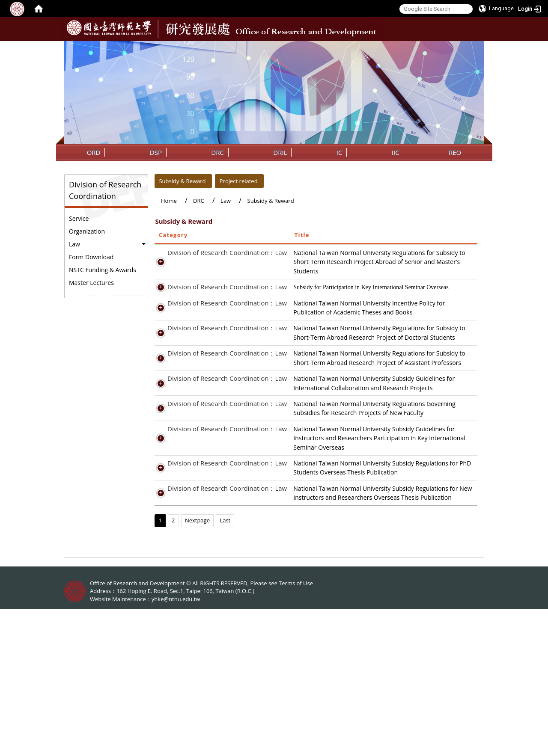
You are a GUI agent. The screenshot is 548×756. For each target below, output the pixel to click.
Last (225, 667)
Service (79, 218)
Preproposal (418, 479)
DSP (156, 152)
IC (340, 152)
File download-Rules (429, 539)
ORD (94, 152)
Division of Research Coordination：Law (218, 252)
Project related (239, 181)
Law (74, 244)
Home (169, 201)
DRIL (280, 152)
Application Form (424, 262)
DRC (217, 152)
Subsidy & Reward (182, 181)
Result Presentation (428, 445)
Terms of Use (296, 729)
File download (420, 296)
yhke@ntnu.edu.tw (176, 746)
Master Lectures (91, 283)
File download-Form (429, 626)
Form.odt (414, 591)
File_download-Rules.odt (435, 583)
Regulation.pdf (421, 505)
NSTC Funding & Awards (103, 270)
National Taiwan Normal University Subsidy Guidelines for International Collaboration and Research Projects (335, 479)
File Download (420, 321)
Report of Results (425, 488)
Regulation (416, 253)
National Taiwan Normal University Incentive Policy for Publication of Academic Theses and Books (332, 330)
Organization (87, 231)
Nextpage (197, 667)
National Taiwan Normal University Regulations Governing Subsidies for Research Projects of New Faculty (334, 514)
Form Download (91, 257)
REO (455, 152)
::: (477, 47)
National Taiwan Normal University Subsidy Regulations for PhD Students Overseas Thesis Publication (337, 592)
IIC (396, 152)
